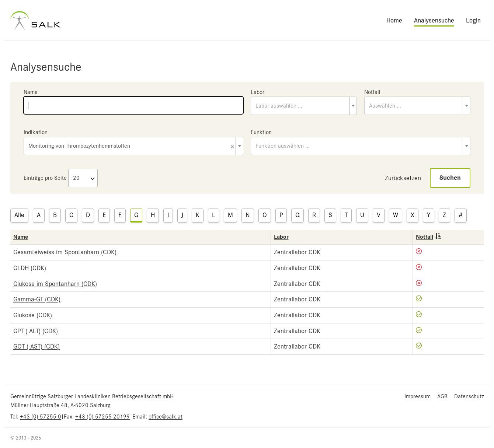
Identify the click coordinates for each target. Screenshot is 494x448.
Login (473, 20)
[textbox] (304, 106)
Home (394, 20)
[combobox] (304, 106)
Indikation (36, 132)
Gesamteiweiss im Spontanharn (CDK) (65, 252)
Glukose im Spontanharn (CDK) (55, 284)
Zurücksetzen (403, 178)
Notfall (372, 92)
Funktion (261, 132)
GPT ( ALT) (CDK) (36, 331)
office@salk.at (166, 417)
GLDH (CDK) (30, 268)
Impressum (418, 396)
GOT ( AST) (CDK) (36, 346)
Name (31, 92)
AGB (442, 396)
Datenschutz (469, 396)
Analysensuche (434, 20)
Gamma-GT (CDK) (37, 299)
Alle (19, 215)
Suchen (450, 178)
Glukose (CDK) (33, 315)
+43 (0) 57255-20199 (102, 417)
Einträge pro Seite (45, 178)
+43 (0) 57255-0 (41, 417)
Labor (258, 92)
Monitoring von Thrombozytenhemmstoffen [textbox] (131, 146)
